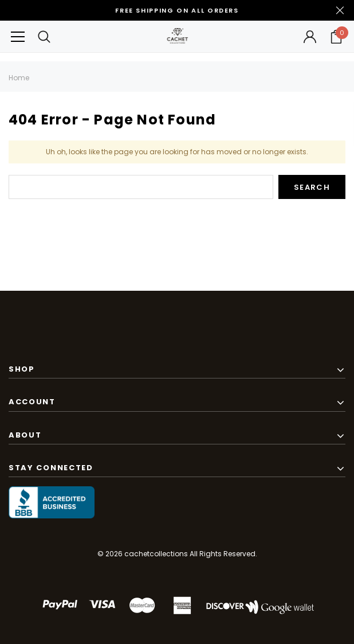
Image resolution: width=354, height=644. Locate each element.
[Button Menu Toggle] (18, 36)
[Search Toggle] (44, 36)
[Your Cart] (336, 37)
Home (19, 78)
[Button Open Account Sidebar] (310, 37)
